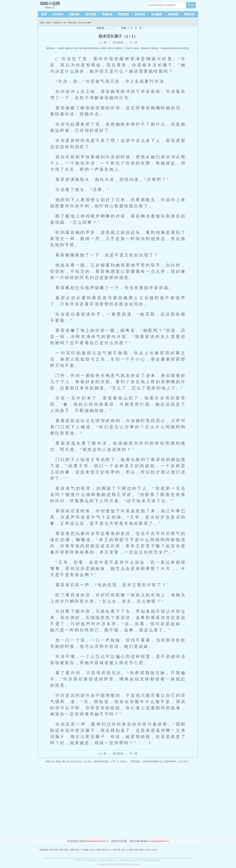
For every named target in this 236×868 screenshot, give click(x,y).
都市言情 (91, 14)
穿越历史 (107, 14)
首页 (44, 14)
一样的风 (60, 48)
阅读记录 (189, 14)
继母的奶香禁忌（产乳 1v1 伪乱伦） (111, 761)
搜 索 (191, 5)
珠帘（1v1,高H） (85, 761)
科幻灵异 (140, 14)
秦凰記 (59, 761)
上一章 (103, 43)
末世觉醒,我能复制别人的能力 (93, 48)
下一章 (133, 43)
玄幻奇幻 (58, 14)
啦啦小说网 (45, 23)
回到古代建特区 (115, 48)
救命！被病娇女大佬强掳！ (147, 48)
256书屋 (117, 850)
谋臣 (76, 48)
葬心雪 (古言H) (70, 761)
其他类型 (173, 14)
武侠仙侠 (74, 14)
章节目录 (118, 43)
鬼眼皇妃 (69, 48)
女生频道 (157, 14)
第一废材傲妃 (70, 23)
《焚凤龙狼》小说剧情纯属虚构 (144, 761)
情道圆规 (165, 48)
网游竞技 (124, 14)
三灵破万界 (129, 48)
